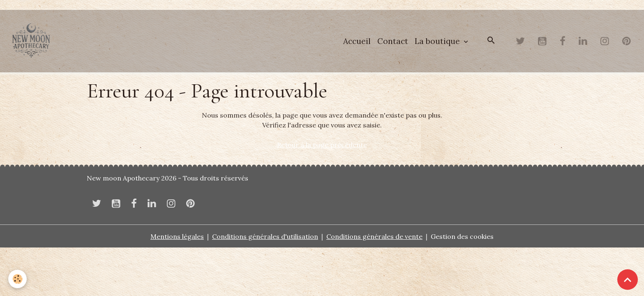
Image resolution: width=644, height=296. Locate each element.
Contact (393, 41)
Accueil (357, 41)
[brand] (33, 41)
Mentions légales (177, 236)
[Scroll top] (628, 280)
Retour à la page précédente (322, 145)
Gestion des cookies (462, 236)
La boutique (438, 41)
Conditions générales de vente (374, 236)
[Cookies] (17, 279)
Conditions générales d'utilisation (265, 236)
